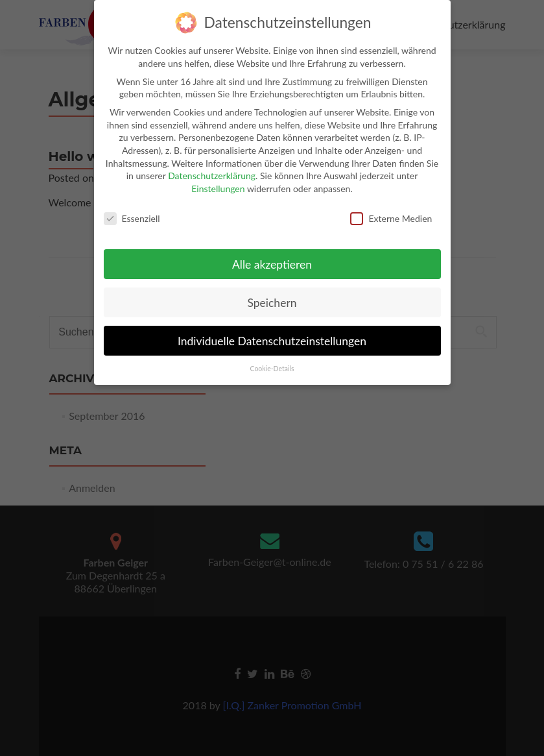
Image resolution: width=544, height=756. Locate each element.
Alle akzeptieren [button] (272, 257)
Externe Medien (391, 211)
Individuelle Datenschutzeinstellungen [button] (272, 333)
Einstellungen (218, 181)
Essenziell (132, 211)
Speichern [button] (272, 295)
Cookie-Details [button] (272, 361)
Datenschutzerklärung (212, 168)
